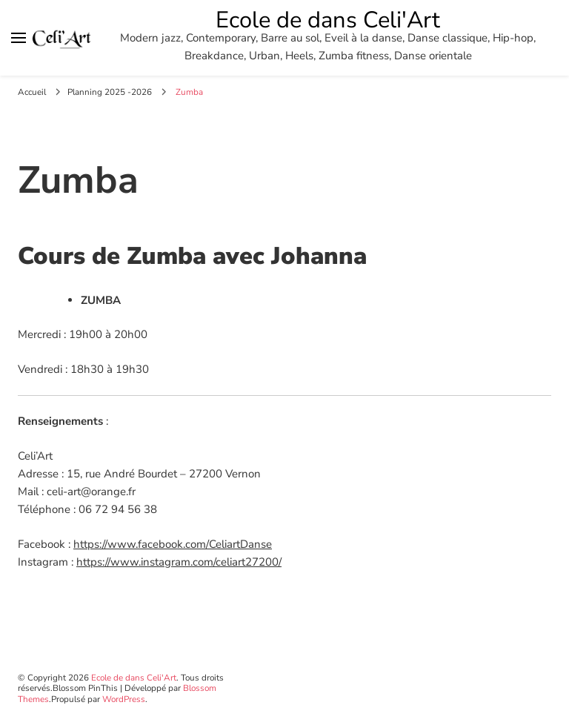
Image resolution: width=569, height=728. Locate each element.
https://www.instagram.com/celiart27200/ (179, 562)
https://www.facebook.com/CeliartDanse (173, 544)
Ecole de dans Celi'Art (328, 20)
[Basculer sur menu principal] (19, 38)
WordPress (124, 699)
